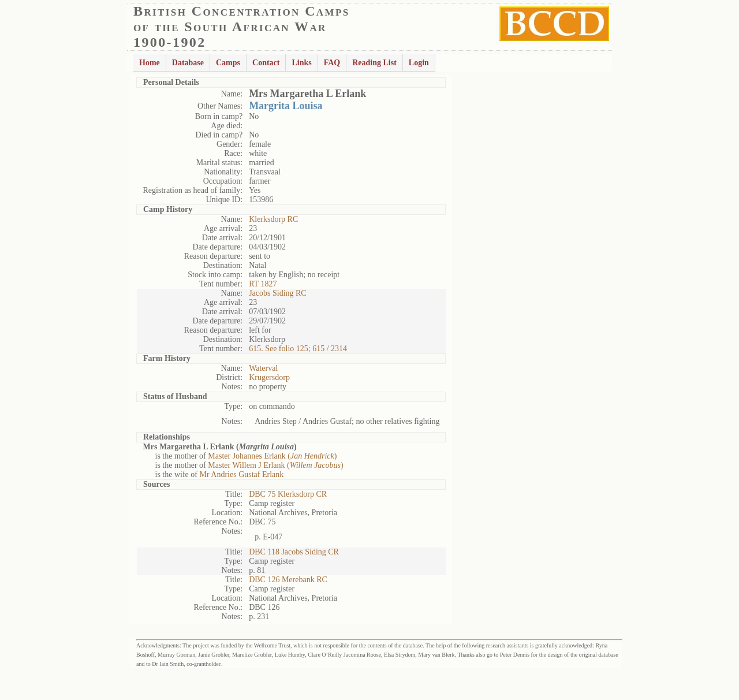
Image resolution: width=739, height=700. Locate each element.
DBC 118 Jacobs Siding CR (294, 552)
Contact (266, 63)
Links (301, 63)
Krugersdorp (269, 377)
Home (150, 63)
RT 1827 (263, 284)
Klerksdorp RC (273, 219)
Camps (228, 63)
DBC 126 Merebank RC (288, 580)
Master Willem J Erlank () (275, 465)
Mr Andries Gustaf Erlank (241, 474)
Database (188, 63)
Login (419, 63)
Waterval (263, 368)
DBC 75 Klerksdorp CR (288, 494)
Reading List (374, 63)
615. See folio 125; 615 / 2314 (298, 349)
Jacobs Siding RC (278, 293)
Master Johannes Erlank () (272, 456)
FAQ (332, 63)
